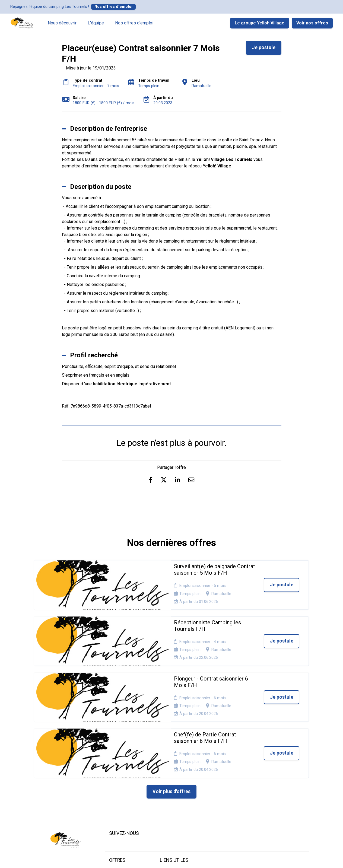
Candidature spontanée (120, 789)
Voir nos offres (312, 23)
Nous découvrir (62, 23)
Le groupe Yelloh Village (260, 23)
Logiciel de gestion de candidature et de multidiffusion (172, 858)
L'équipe (96, 23)
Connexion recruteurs (169, 796)
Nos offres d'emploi (113, 7)
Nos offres (119, 780)
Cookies (167, 780)
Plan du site (170, 787)
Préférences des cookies (174, 806)
